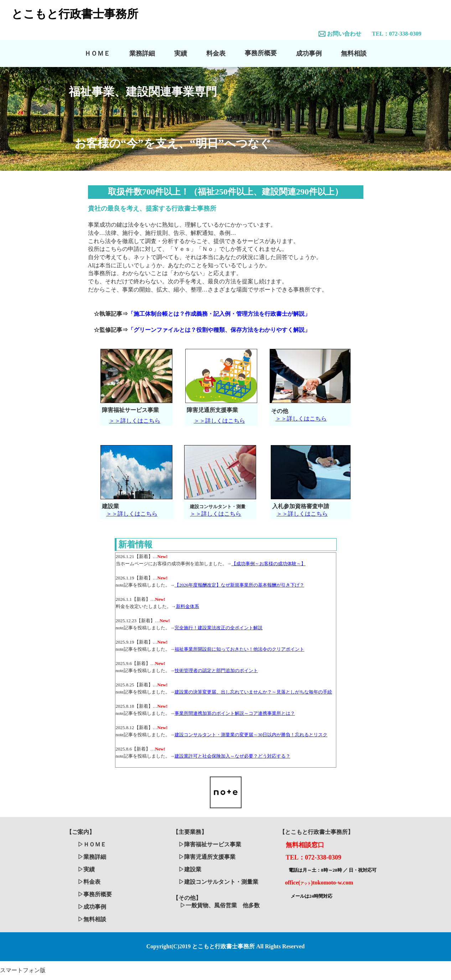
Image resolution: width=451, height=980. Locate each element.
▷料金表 (89, 882)
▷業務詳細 (92, 857)
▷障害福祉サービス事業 (210, 844)
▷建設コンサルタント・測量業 (218, 882)
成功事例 (309, 53)
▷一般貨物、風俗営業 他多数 (220, 905)
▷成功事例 (92, 907)
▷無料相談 (92, 919)
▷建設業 (190, 869)
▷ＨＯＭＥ (92, 844)
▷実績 (86, 869)
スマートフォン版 (23, 970)
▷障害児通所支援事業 (207, 857)
